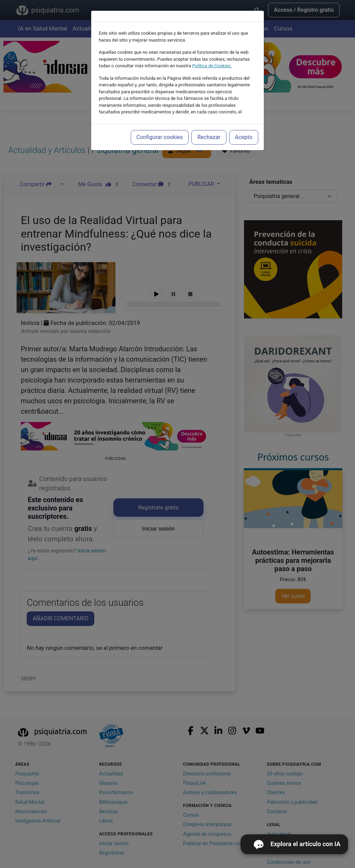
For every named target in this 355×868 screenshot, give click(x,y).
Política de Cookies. (212, 66)
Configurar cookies (160, 137)
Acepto (244, 137)
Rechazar (209, 137)
